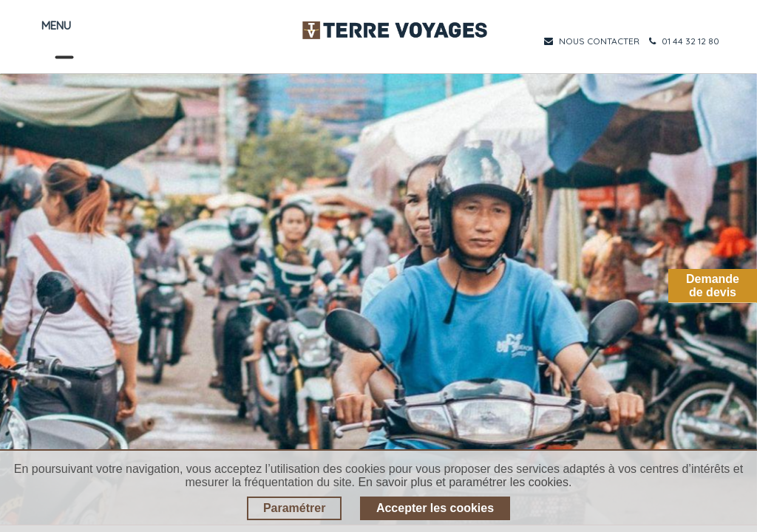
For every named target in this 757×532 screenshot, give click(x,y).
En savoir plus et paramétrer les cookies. (465, 482)
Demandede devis (713, 286)
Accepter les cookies (435, 508)
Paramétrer (295, 508)
